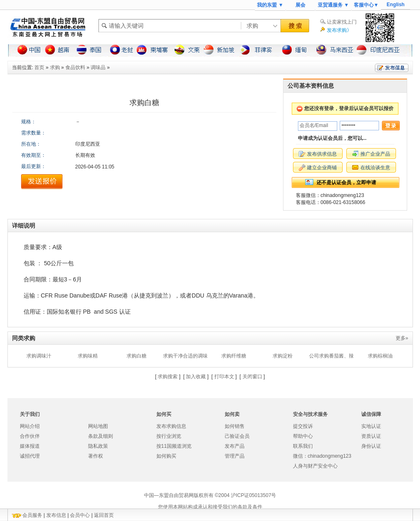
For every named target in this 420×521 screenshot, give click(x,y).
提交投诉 (303, 426)
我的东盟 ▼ (270, 5)
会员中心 (80, 515)
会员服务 (32, 515)
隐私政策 (98, 446)
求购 (55, 67)
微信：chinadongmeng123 (322, 456)
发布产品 (235, 446)
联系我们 (303, 446)
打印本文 (224, 377)
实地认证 (371, 426)
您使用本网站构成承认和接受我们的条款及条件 (210, 507)
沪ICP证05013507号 (253, 495)
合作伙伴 (30, 436)
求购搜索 (168, 377)
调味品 (98, 67)
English (395, 5)
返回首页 (104, 515)
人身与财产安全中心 (315, 466)
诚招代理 (30, 456)
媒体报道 (30, 446)
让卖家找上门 (342, 22)
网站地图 (98, 426)
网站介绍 (30, 426)
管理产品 (235, 456)
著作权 (96, 456)
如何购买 (166, 456)
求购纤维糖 (234, 356)
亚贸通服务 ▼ (333, 5)
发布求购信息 (171, 426)
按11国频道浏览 (174, 446)
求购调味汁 (39, 356)
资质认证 (371, 436)
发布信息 (56, 515)
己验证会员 (237, 436)
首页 (39, 67)
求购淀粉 (283, 356)
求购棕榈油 (380, 356)
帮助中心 (303, 436)
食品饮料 (75, 67)
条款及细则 (101, 436)
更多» (402, 338)
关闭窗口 (252, 377)
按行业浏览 (169, 436)
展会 (300, 5)
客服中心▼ (366, 5)
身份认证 (371, 446)
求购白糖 (137, 356)
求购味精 (88, 356)
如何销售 (235, 426)
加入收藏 (196, 377)
